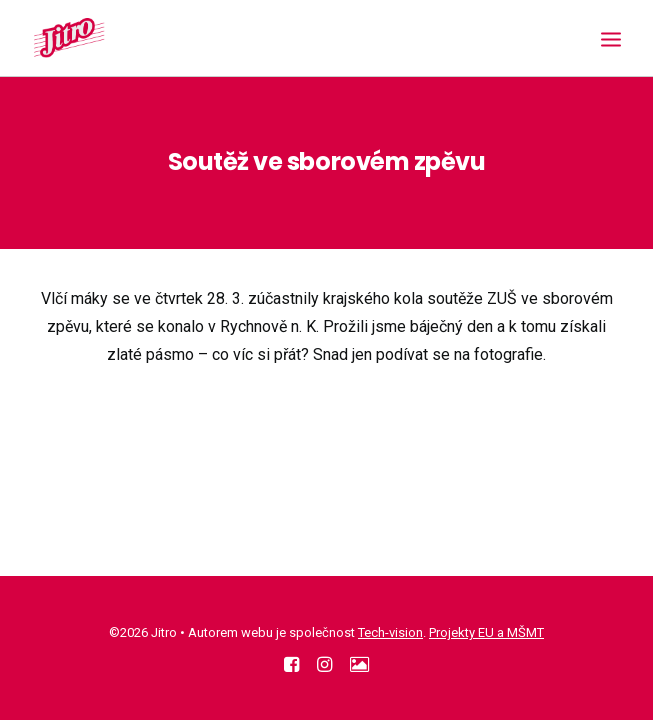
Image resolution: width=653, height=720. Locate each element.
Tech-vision (390, 632)
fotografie (508, 354)
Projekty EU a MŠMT (486, 632)
